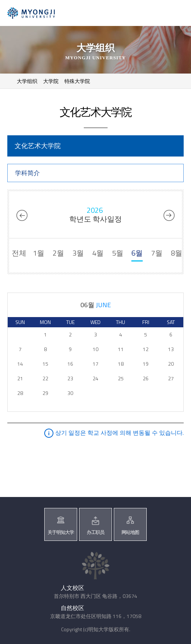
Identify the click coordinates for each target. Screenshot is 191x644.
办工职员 (95, 532)
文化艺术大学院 (38, 146)
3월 (78, 253)
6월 (137, 253)
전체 (19, 253)
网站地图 (130, 532)
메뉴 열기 (175, 14)
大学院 (51, 81)
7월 (157, 253)
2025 (24, 215)
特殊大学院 (77, 81)
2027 (167, 215)
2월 (58, 253)
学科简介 (27, 173)
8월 (177, 253)
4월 (98, 253)
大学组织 (27, 81)
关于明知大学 (61, 532)
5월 (118, 253)
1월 (39, 253)
